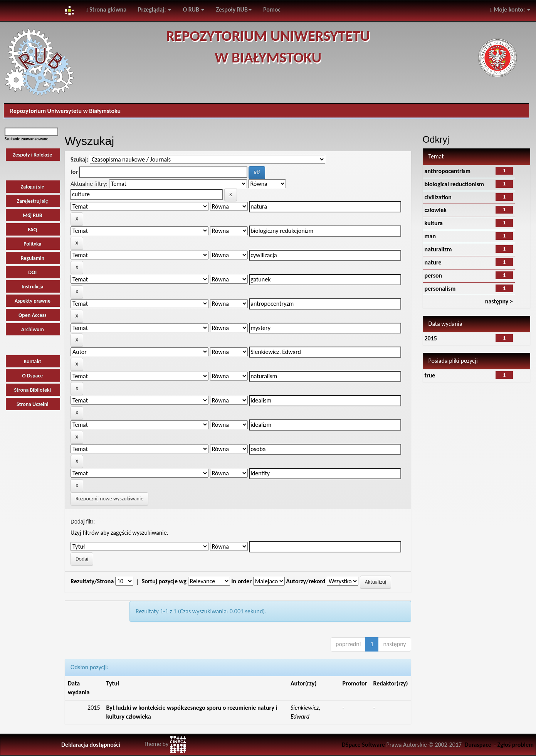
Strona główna (106, 9)
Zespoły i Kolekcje (32, 155)
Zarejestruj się (33, 201)
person (434, 275)
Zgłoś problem (516, 745)
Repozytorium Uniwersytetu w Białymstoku (65, 111)
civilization (438, 197)
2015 (431, 338)
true (430, 375)
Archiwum (33, 329)
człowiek (436, 210)
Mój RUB (33, 215)
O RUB (193, 9)
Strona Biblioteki (32, 390)
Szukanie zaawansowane (26, 139)
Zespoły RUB (234, 9)
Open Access (33, 315)
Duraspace (478, 745)
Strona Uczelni (33, 404)
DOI (32, 272)
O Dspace (32, 376)
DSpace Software (363, 745)
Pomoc (272, 9)
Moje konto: (510, 9)
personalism (440, 289)
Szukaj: (79, 159)
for (74, 172)
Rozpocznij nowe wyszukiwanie (109, 499)
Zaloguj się (33, 187)
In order (241, 581)
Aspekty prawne (33, 301)
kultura (434, 223)
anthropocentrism (448, 171)
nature (433, 262)
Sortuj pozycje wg (164, 581)
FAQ (33, 230)
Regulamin (33, 258)
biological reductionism (455, 184)
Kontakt (33, 361)
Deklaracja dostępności (91, 745)
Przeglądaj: (155, 9)
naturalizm (438, 249)
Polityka (32, 244)
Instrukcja (32, 287)
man (430, 236)
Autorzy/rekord (306, 581)
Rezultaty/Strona (92, 581)
